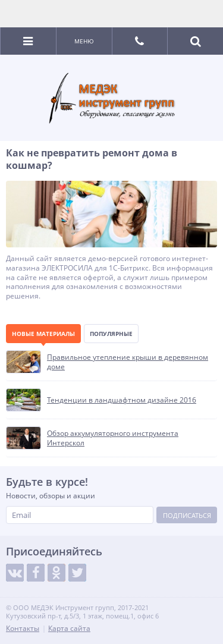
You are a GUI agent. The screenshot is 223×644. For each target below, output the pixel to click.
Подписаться (187, 515)
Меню (84, 41)
